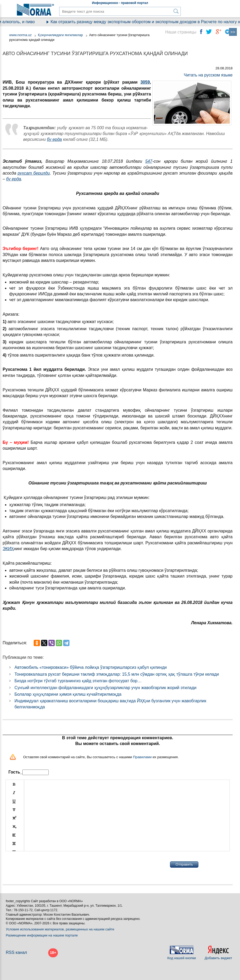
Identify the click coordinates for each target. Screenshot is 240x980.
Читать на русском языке (208, 75)
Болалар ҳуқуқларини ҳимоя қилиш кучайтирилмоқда (68, 694)
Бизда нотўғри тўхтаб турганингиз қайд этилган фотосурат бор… (78, 681)
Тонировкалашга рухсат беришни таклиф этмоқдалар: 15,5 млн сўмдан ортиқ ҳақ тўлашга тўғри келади (117, 674)
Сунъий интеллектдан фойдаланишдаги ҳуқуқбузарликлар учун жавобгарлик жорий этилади (105, 688)
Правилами (142, 757)
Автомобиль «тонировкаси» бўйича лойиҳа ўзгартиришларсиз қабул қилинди (91, 667)
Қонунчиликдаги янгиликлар (61, 35)
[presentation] (46, 864)
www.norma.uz (20, 35)
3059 (145, 82)
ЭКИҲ (8, 549)
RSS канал (16, 952)
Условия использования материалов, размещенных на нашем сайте (60, 929)
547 (149, 161)
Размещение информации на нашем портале (42, 935)
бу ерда (54, 139)
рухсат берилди (34, 173)
